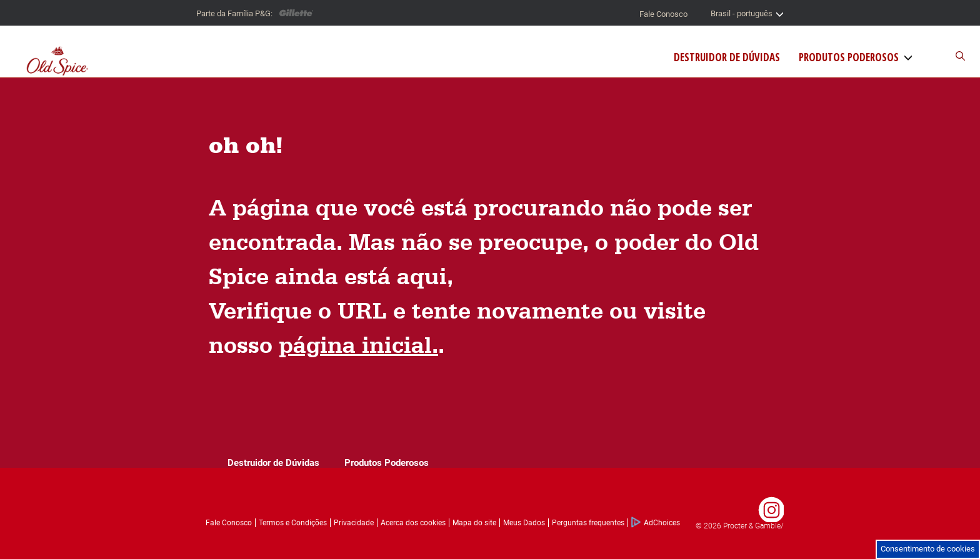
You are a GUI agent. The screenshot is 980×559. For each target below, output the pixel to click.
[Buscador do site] (943, 57)
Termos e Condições (293, 523)
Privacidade (354, 523)
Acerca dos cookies (413, 523)
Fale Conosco (663, 14)
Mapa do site (474, 523)
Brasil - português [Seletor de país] (747, 14)
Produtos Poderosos (849, 57)
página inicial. (358, 344)
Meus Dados (524, 523)
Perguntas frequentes (588, 523)
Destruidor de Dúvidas (727, 57)
